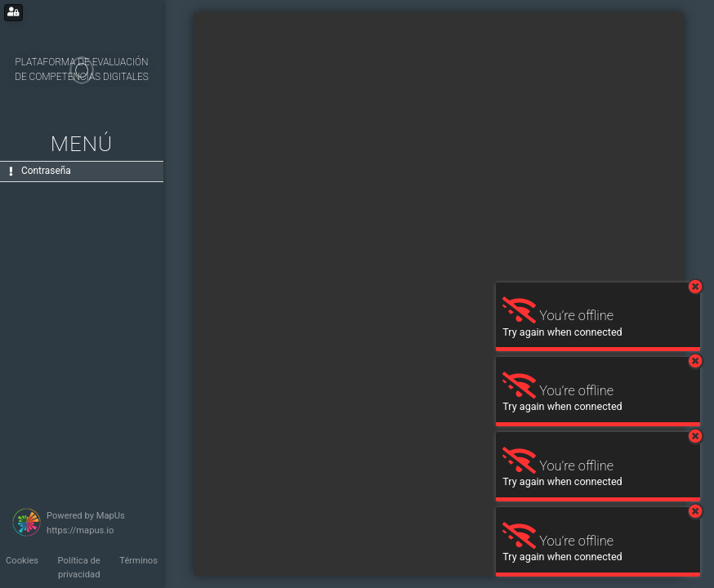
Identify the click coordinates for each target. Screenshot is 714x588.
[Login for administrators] (13, 13)
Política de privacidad (79, 568)
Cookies (22, 561)
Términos (138, 561)
